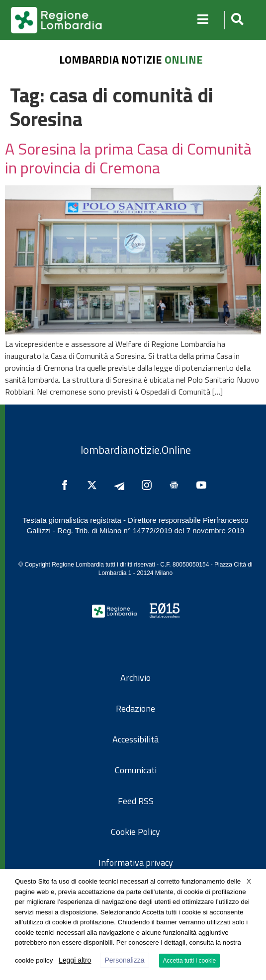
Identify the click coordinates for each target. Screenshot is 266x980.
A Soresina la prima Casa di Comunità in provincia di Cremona (128, 158)
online (183, 60)
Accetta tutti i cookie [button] (190, 961)
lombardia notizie (110, 60)
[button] (236, 20)
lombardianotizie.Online (136, 450)
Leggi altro (75, 960)
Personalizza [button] (124, 960)
